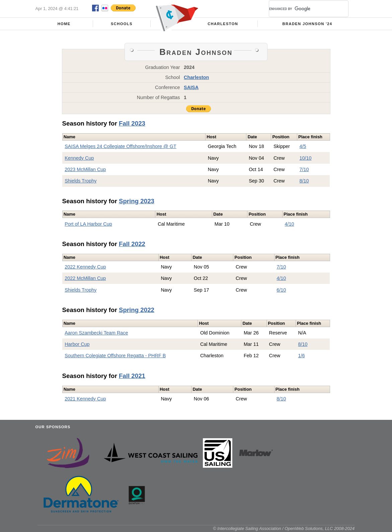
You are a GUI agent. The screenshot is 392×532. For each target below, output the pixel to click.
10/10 (306, 158)
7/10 (304, 169)
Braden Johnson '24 (307, 24)
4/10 (290, 224)
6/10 (281, 290)
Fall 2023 (132, 123)
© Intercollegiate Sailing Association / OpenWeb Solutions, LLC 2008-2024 (284, 528)
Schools (122, 24)
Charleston (223, 24)
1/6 (302, 356)
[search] (301, 9)
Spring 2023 (137, 201)
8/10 (304, 181)
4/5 (303, 146)
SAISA (191, 87)
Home (64, 24)
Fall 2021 (132, 376)
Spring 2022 (137, 310)
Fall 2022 (132, 244)
